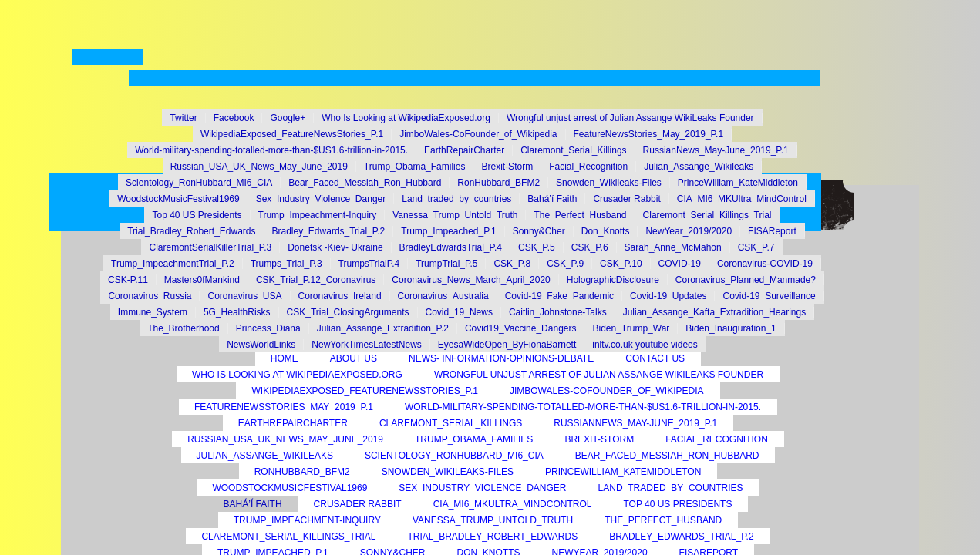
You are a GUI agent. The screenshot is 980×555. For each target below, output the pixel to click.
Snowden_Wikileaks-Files (448, 472)
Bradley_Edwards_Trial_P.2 (681, 536)
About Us (354, 358)
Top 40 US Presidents (677, 504)
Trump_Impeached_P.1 (448, 231)
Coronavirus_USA (244, 296)
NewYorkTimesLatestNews (367, 345)
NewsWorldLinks (261, 345)
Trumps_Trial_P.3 (286, 264)
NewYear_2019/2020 (689, 231)
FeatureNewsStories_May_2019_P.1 (284, 407)
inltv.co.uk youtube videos (645, 345)
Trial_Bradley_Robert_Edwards (492, 536)
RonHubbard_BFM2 (302, 472)
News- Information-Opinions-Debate (501, 358)
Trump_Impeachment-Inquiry (307, 520)
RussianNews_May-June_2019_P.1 (635, 423)
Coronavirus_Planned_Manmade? (746, 280)
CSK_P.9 (565, 264)
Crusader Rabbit (358, 504)
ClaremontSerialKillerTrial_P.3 (210, 247)
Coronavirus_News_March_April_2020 (471, 280)
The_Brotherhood (183, 328)
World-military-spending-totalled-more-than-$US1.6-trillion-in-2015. (583, 407)
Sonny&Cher (539, 231)
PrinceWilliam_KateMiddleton (623, 472)
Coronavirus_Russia (150, 296)
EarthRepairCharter (293, 423)
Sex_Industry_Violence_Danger (482, 488)
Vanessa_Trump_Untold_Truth (493, 520)
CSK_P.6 (590, 247)
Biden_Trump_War (631, 328)
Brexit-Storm (599, 439)
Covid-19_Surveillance (769, 296)
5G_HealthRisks (237, 312)
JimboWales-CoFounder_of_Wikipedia (607, 391)
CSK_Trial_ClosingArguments (348, 312)
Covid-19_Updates (668, 296)
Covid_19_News (459, 312)
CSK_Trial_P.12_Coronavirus (316, 280)
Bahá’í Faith (253, 504)
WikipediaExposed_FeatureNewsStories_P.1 (364, 391)
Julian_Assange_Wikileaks (265, 456)
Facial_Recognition (717, 439)
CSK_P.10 (621, 264)
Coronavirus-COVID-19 (765, 264)
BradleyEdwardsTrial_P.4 (451, 247)
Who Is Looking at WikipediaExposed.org (297, 375)
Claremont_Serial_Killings (451, 423)
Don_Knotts (606, 231)
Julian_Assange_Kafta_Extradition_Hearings (715, 312)
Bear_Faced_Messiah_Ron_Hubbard (667, 456)
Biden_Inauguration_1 (731, 328)
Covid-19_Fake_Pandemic (559, 296)
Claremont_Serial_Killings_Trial (288, 536)
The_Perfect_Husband (663, 520)
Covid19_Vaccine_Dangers (521, 328)
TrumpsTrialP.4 (369, 264)
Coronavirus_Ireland (340, 296)
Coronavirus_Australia (443, 296)
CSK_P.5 (537, 247)
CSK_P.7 (756, 247)
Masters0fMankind (202, 280)
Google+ (288, 118)
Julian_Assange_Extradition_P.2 (383, 328)
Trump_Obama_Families (474, 439)
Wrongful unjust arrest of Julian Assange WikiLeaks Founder (599, 375)
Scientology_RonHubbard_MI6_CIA (454, 456)
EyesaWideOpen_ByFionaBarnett (507, 345)
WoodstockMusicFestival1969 (290, 488)
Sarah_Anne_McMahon (673, 247)
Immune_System (153, 312)
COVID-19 (680, 264)
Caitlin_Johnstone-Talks (558, 312)
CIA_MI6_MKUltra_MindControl (513, 504)
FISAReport (772, 231)
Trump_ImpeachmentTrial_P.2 (173, 264)
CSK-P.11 (128, 280)
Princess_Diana (268, 328)
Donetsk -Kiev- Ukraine (335, 247)
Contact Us (655, 358)
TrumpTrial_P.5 (446, 264)
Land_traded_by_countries (671, 488)
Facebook (234, 118)
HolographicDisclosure (613, 280)
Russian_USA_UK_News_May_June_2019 (285, 439)
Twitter (183, 118)
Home (285, 358)
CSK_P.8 (512, 264)
